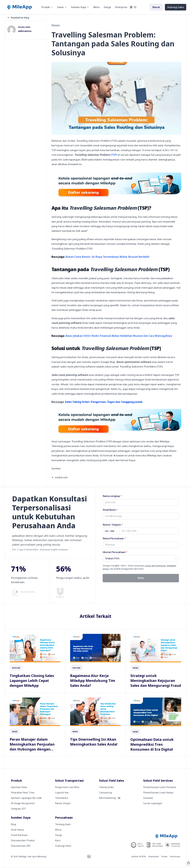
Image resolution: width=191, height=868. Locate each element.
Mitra (96, 7)
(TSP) (96, 155)
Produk (47, 7)
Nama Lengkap (112, 496)
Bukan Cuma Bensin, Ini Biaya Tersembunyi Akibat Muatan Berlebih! (107, 257)
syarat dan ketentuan (155, 566)
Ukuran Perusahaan (115, 552)
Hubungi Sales (176, 7)
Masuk (156, 7)
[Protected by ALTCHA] (188, 863)
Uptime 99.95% (139, 856)
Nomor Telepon (113, 525)
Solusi (62, 7)
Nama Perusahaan (114, 538)
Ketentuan (175, 856)
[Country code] (111, 531)
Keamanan (154, 856)
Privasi (164, 856)
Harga (107, 7)
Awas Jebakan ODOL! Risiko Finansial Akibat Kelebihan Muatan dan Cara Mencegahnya (119, 336)
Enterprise (121, 7)
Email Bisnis (110, 510)
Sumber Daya (80, 7)
